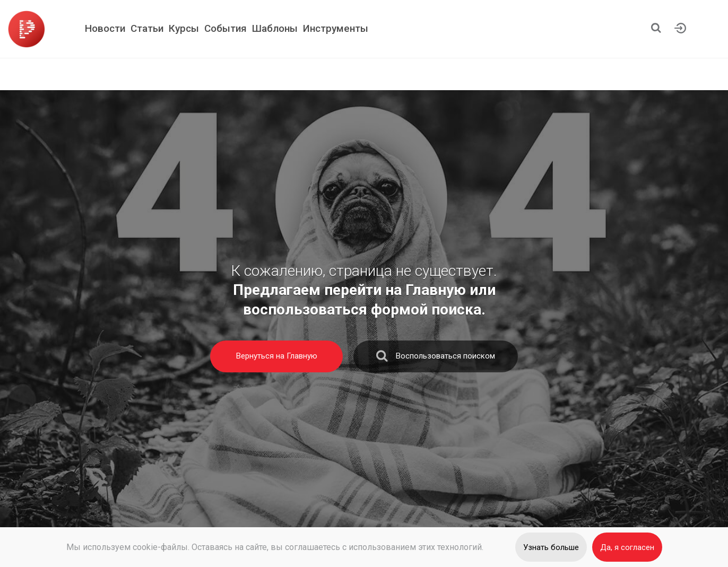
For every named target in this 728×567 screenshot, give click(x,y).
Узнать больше (551, 547)
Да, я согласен (627, 547)
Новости (105, 28)
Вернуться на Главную (277, 356)
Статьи (147, 28)
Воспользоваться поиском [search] (436, 358)
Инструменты (336, 28)
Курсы (184, 28)
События (226, 28)
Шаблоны (275, 28)
